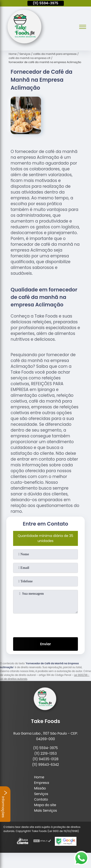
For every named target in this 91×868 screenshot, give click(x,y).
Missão (40, 788)
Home (39, 777)
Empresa (41, 783)
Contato (41, 799)
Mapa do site (45, 805)
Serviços (41, 794)
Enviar (45, 644)
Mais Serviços (45, 810)
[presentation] (46, 624)
